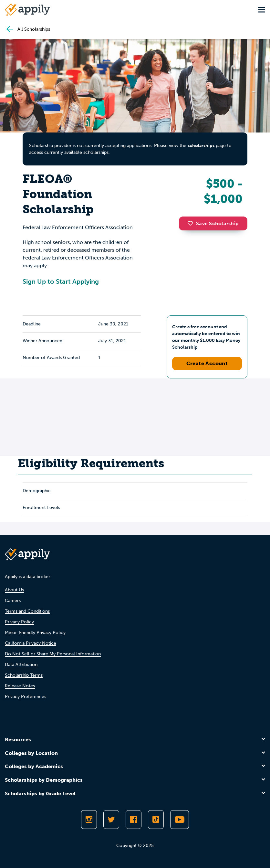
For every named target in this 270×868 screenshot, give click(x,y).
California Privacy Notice (31, 643)
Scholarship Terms (24, 675)
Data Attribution (21, 665)
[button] (192, 223)
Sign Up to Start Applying (61, 281)
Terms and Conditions (27, 611)
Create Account (207, 363)
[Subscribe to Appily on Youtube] (180, 820)
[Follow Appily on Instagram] (89, 820)
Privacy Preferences (26, 697)
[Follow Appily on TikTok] (156, 820)
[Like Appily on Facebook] (134, 820)
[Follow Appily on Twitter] (111, 820)
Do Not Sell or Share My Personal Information (53, 654)
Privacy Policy (19, 622)
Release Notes (20, 686)
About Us (14, 590)
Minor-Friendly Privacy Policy (35, 633)
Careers (13, 601)
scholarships (201, 146)
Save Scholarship (213, 223)
